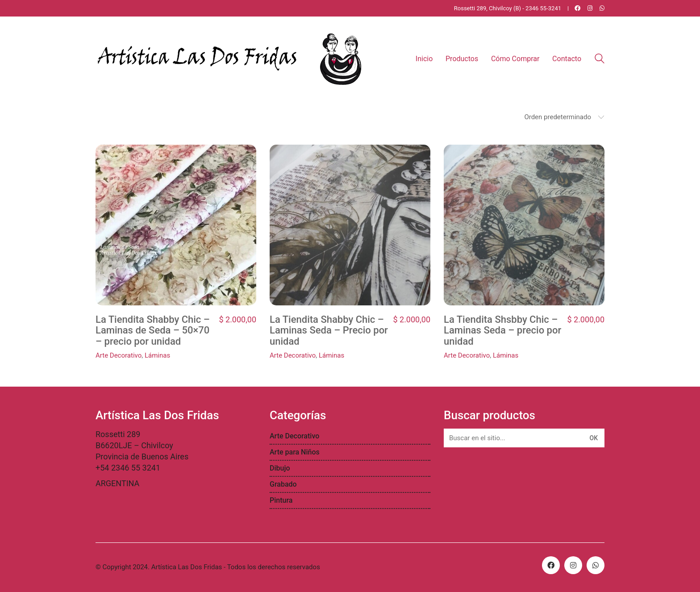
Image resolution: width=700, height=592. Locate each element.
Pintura (281, 500)
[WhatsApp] (596, 565)
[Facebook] (551, 565)
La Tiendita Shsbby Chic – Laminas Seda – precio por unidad (502, 330)
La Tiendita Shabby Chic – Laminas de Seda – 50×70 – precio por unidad (153, 330)
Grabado (283, 484)
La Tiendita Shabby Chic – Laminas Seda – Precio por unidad (329, 330)
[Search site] (600, 60)
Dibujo (280, 468)
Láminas (157, 355)
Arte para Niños (295, 452)
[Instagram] (573, 565)
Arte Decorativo (119, 355)
